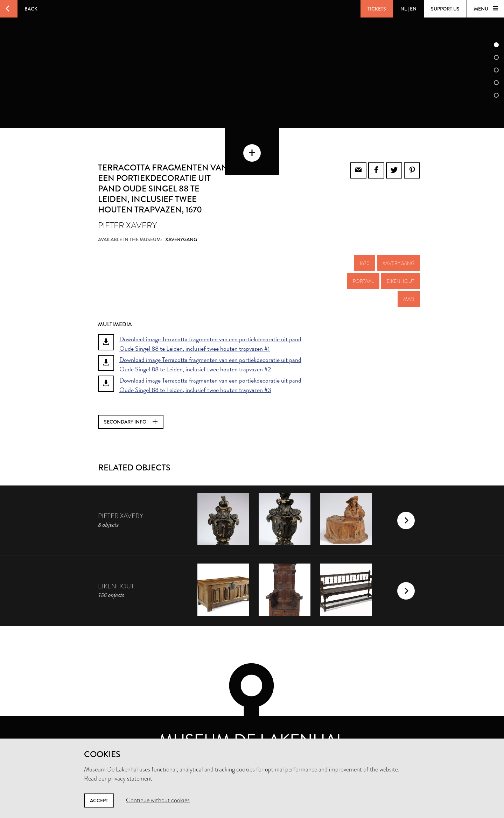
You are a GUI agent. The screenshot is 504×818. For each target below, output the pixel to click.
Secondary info (131, 405)
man (409, 282)
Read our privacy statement (118, 778)
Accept (99, 800)
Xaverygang (398, 246)
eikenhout (401, 264)
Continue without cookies (158, 800)
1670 (365, 246)
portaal (363, 264)
